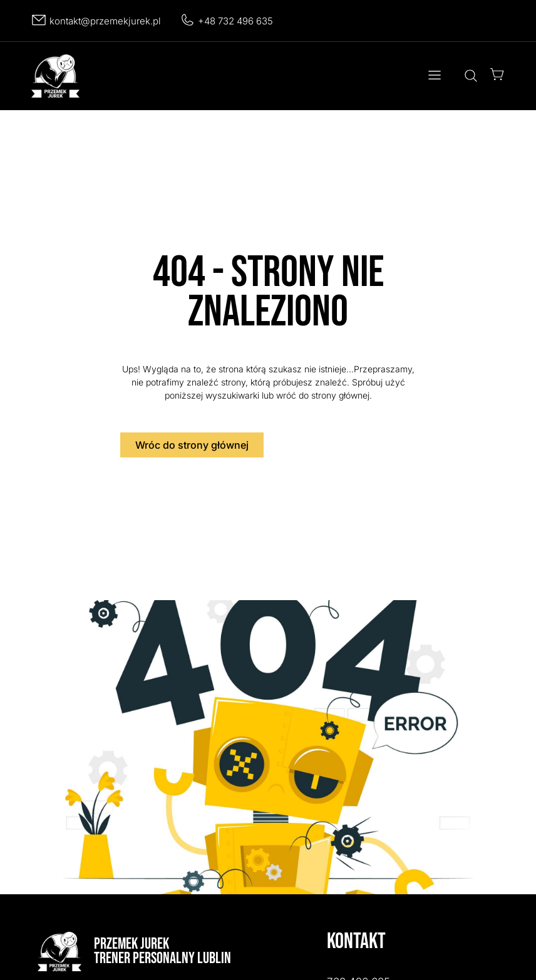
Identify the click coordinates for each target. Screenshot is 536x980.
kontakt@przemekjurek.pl (105, 21)
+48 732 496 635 (235, 21)
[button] (434, 76)
